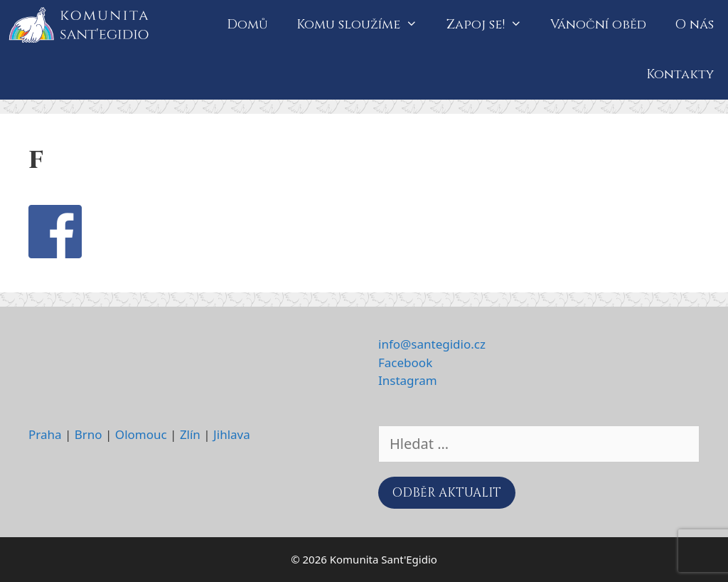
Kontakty (680, 74)
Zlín (190, 434)
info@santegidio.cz (432, 344)
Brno (89, 434)
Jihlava (232, 434)
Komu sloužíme (364, 25)
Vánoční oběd (598, 25)
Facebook (405, 363)
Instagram (408, 380)
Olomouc (141, 434)
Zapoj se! (491, 25)
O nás (694, 25)
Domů (247, 25)
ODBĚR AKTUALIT (447, 493)
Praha (45, 434)
